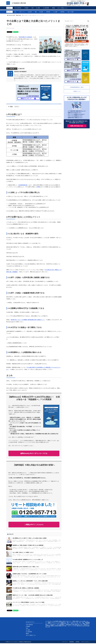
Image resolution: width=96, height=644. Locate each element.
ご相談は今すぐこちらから (34, 525)
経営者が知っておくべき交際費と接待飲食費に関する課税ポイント (28, 320)
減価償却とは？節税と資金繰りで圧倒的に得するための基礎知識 (28, 546)
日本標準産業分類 (23, 185)
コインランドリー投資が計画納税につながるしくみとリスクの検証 (29, 603)
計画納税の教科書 (19, 3)
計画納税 (19, 15)
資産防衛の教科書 (11, 15)
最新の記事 (22, 69)
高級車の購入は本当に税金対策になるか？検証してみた (26, 567)
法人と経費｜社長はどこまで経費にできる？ (23, 553)
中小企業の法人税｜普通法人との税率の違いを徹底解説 (26, 589)
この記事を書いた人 (12, 69)
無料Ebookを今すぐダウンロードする (34, 454)
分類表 (38, 187)
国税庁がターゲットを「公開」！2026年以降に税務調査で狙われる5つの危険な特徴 (33, 596)
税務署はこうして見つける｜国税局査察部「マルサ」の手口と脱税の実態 (30, 582)
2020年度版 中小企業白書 (25, 37)
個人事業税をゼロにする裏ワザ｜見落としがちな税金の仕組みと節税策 (30, 539)
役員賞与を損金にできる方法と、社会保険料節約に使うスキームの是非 (30, 575)
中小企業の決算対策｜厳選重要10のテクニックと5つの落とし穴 (28, 560)
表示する (17, 107)
